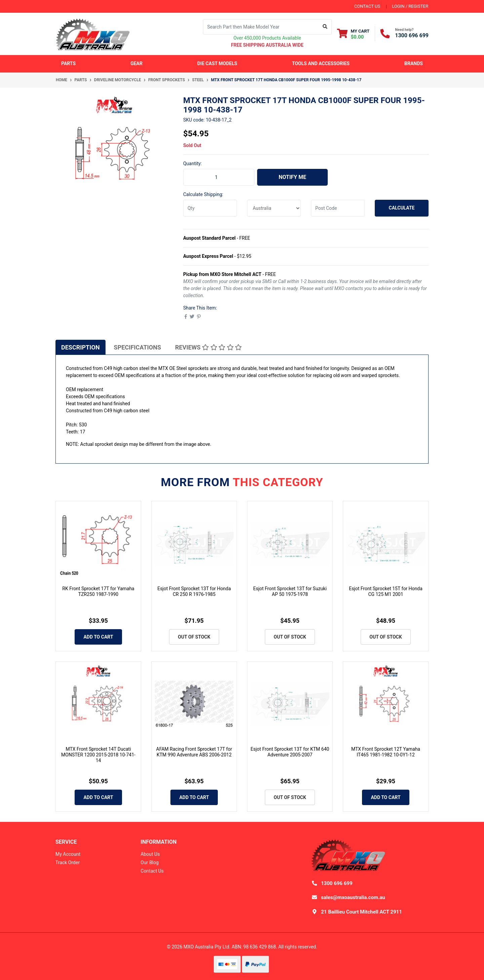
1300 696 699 (412, 35)
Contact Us (152, 871)
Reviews (208, 347)
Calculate (402, 208)
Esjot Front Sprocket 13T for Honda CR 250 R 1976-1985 (194, 591)
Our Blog (150, 862)
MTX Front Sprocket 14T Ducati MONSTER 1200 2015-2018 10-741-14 (98, 755)
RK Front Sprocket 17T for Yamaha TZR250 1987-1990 (98, 591)
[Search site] (325, 27)
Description (80, 347)
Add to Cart (98, 637)
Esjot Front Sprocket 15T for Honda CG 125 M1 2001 (386, 591)
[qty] (210, 208)
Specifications (137, 347)
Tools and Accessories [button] (321, 63)
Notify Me (292, 177)
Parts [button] (68, 63)
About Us (150, 854)
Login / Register (410, 6)
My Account (68, 854)
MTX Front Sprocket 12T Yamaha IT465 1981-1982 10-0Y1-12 (386, 752)
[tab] (80, 347)
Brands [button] (414, 63)
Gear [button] (136, 63)
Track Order (68, 862)
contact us (367, 6)
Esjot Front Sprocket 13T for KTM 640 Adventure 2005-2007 (290, 752)
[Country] (274, 208)
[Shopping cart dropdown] (353, 34)
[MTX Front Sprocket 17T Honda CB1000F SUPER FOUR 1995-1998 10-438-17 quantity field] (219, 177)
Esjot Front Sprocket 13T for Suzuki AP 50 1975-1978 (290, 591)
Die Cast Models (217, 63)
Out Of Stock (194, 637)
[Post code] (338, 208)
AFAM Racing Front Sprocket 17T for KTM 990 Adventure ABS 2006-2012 (194, 752)
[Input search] (261, 27)
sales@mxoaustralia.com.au (353, 897)
